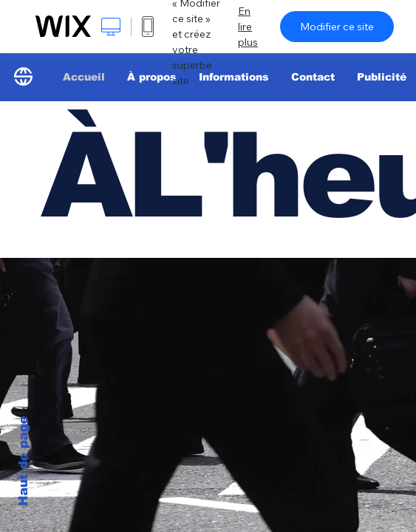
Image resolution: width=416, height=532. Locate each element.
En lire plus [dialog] (248, 27)
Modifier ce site (337, 27)
